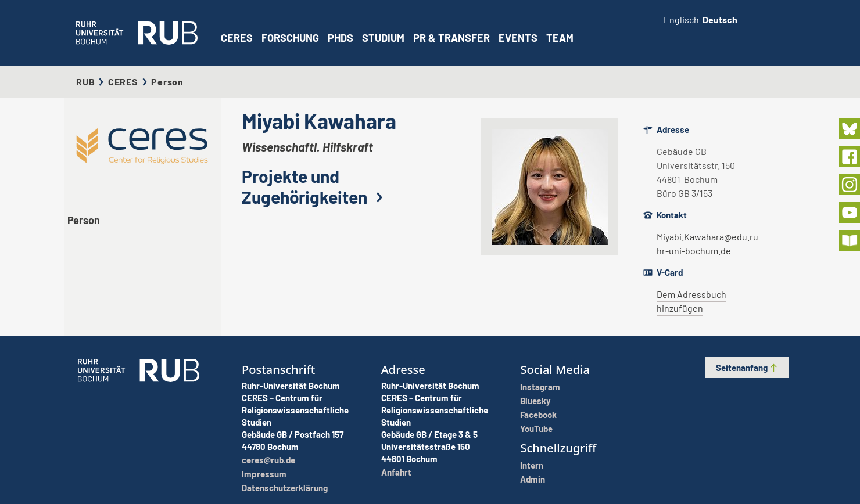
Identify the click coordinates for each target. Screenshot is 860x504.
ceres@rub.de (268, 460)
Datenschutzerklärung (285, 488)
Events (518, 38)
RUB (85, 82)
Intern (532, 465)
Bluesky (535, 401)
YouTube (536, 429)
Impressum (264, 474)
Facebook (538, 415)
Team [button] (560, 38)
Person (84, 220)
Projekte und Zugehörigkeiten (315, 186)
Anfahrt (396, 472)
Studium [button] (383, 38)
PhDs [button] (341, 38)
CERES (237, 38)
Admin (533, 479)
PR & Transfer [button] (451, 38)
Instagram (540, 387)
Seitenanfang (747, 368)
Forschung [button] (290, 38)
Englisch (681, 19)
